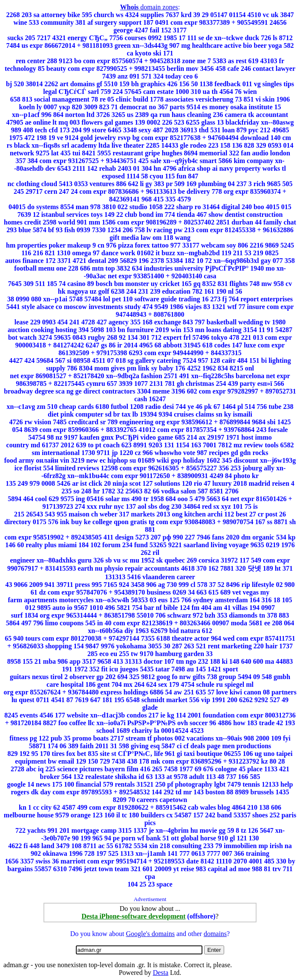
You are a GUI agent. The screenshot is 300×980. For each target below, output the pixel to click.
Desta (161, 973)
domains (215, 934)
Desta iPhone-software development (133, 916)
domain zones (149, 7)
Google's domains (150, 934)
